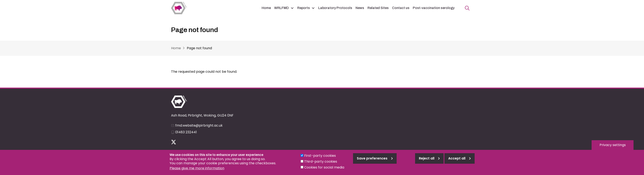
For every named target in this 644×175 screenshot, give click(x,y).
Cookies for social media (324, 169)
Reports (304, 8)
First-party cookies (320, 158)
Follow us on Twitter (174, 142)
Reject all (427, 160)
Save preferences (372, 160)
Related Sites (378, 8)
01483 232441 (186, 132)
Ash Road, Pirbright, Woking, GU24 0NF (202, 115)
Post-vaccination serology (434, 8)
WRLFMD (282, 8)
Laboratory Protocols (335, 8)
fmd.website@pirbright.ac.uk (199, 125)
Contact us (401, 8)
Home (266, 8)
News (360, 8)
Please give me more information (197, 170)
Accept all (457, 160)
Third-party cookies (321, 164)
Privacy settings (613, 147)
